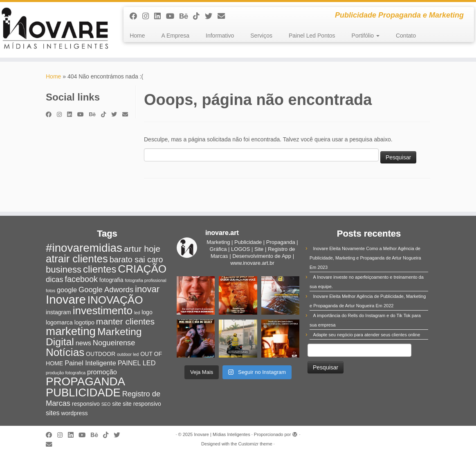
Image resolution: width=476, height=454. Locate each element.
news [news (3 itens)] (83, 343)
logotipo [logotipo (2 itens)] (84, 322)
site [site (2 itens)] (117, 404)
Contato (406, 36)
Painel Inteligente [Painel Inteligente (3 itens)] (90, 363)
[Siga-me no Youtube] (173, 16)
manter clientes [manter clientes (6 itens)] (125, 321)
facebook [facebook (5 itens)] (81, 279)
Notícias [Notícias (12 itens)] (65, 352)
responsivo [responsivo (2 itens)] (86, 404)
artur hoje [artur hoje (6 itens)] (142, 249)
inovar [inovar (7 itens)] (147, 289)
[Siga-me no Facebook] (136, 16)
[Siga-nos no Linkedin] (160, 16)
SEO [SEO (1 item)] (106, 404)
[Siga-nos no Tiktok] (199, 16)
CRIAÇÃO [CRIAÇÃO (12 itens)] (142, 269)
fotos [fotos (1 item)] (51, 291)
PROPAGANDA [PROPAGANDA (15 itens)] (85, 381)
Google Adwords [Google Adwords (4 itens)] (106, 290)
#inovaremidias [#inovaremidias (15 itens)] (84, 248)
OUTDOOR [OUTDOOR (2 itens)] (101, 354)
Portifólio (366, 36)
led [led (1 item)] (137, 313)
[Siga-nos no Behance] (186, 16)
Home (137, 36)
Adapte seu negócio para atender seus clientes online (367, 335)
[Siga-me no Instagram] (148, 16)
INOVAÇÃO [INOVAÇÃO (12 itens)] (115, 300)
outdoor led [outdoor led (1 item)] (128, 354)
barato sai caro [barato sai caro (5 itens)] (136, 259)
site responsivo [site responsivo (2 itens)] (142, 404)
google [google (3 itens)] (67, 290)
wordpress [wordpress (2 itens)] (75, 413)
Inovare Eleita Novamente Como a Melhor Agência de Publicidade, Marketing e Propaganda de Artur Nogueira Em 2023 (365, 258)
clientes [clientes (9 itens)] (100, 269)
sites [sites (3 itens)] (53, 413)
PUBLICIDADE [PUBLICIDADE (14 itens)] (83, 392)
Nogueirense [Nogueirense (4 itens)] (114, 343)
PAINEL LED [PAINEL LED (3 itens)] (137, 363)
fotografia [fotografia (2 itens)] (111, 280)
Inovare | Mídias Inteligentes (222, 434)
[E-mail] (224, 16)
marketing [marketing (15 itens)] (71, 331)
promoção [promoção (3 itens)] (102, 372)
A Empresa (175, 36)
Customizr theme (255, 444)
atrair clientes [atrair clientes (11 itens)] (77, 259)
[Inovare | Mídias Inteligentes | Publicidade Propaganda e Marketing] (56, 30)
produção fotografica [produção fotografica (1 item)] (66, 373)
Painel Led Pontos (312, 36)
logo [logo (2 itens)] (147, 312)
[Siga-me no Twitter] (211, 16)
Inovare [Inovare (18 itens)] (66, 299)
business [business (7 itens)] (64, 269)
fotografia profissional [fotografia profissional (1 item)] (145, 280)
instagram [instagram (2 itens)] (58, 312)
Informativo (220, 36)
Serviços (261, 36)
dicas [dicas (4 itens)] (55, 279)
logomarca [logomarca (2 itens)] (59, 322)
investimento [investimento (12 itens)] (103, 311)
